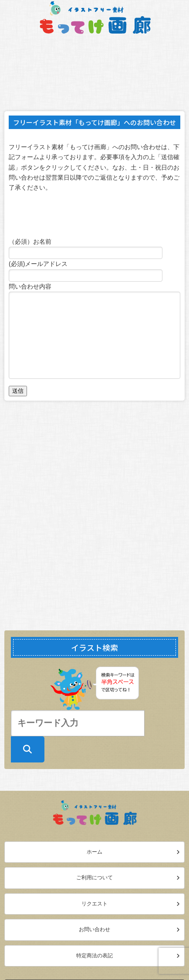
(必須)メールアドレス (38, 264)
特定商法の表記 (94, 956)
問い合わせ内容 (30, 286)
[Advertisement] (94, 516)
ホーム (94, 852)
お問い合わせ (94, 929)
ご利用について (94, 878)
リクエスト (94, 904)
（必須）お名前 (30, 242)
